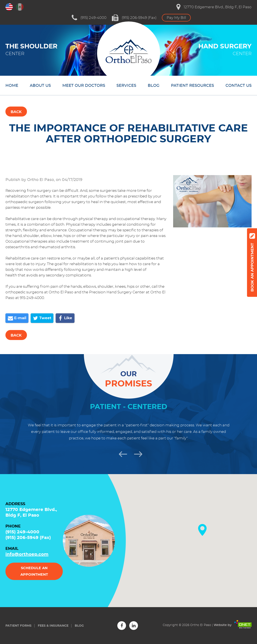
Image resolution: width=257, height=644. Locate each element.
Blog (154, 86)
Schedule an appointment (34, 571)
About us (40, 86)
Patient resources (192, 86)
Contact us (239, 86)
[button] (202, 530)
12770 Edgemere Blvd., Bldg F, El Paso (214, 7)
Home (12, 86)
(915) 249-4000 (89, 18)
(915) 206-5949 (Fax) (134, 18)
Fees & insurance (53, 626)
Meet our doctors (84, 86)
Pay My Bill (176, 18)
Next (136, 453)
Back (16, 112)
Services (126, 86)
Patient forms (18, 626)
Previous (121, 453)
